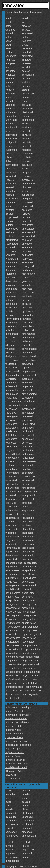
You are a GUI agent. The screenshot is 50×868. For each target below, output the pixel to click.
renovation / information (18, 715)
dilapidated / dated (15, 771)
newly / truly (12, 775)
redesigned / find (14, 734)
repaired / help (13, 730)
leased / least (13, 779)
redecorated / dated (16, 719)
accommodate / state (17, 764)
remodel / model (14, 756)
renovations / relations (17, 722)
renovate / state (14, 726)
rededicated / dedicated (18, 745)
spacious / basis (14, 737)
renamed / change (15, 760)
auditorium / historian (17, 741)
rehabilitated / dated (16, 767)
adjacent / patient (15, 752)
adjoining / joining (15, 749)
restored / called (14, 711)
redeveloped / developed (19, 707)
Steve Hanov (32, 867)
